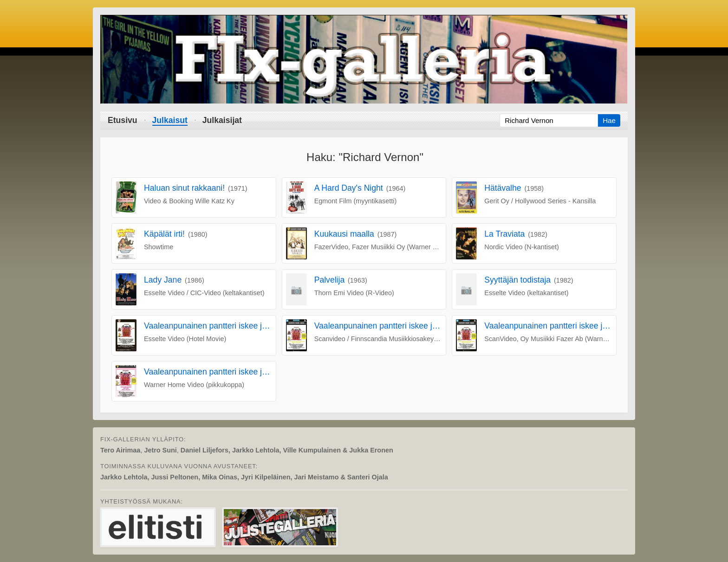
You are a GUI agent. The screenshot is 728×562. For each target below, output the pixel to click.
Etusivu (123, 120)
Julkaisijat (222, 120)
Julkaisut (170, 120)
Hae (609, 120)
